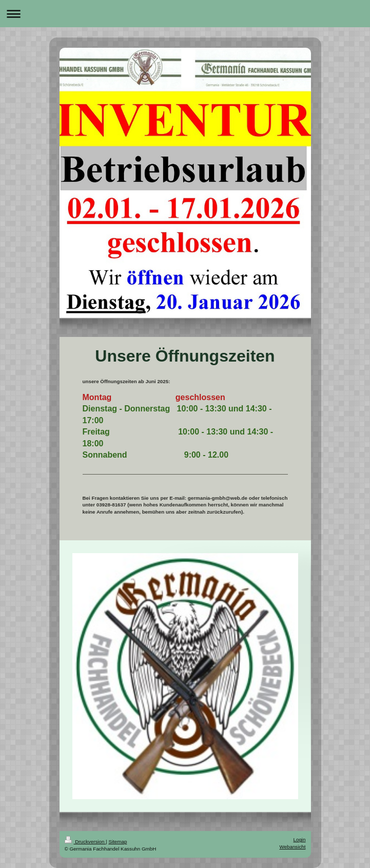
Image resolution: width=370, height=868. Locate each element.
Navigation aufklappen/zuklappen (185, 14)
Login (300, 839)
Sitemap (118, 842)
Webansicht (292, 847)
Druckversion (85, 842)
